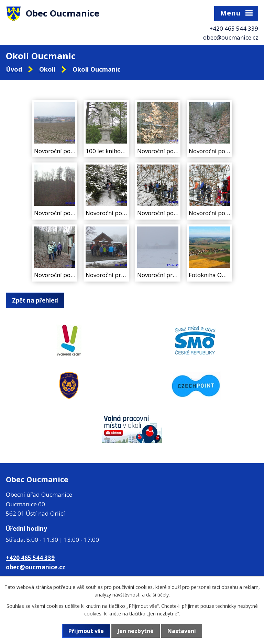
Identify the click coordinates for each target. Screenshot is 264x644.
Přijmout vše (86, 631)
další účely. (158, 595)
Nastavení (182, 631)
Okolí (47, 69)
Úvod (14, 69)
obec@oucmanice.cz (231, 37)
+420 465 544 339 (234, 28)
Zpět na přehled (35, 300)
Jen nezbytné (136, 631)
